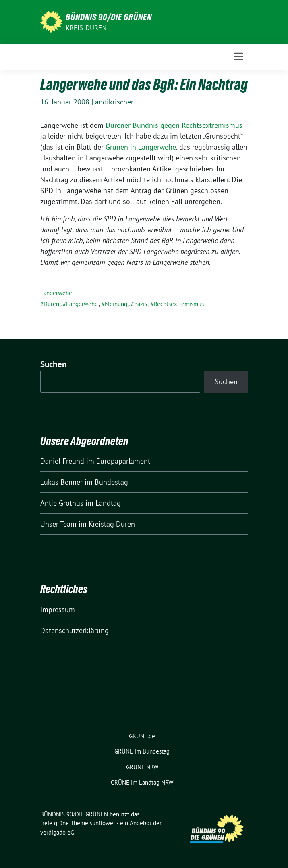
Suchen (54, 364)
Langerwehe (56, 293)
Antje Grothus (62, 503)
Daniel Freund (62, 461)
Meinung (116, 304)
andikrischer (114, 102)
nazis (141, 304)
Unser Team (58, 524)
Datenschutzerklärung (75, 630)
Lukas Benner (61, 482)
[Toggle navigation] (239, 57)
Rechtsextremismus (179, 304)
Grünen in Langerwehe (141, 147)
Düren (51, 304)
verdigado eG (57, 832)
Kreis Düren (86, 28)
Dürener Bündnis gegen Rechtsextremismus (174, 125)
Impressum (58, 609)
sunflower (103, 823)
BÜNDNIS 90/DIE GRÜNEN (109, 17)
